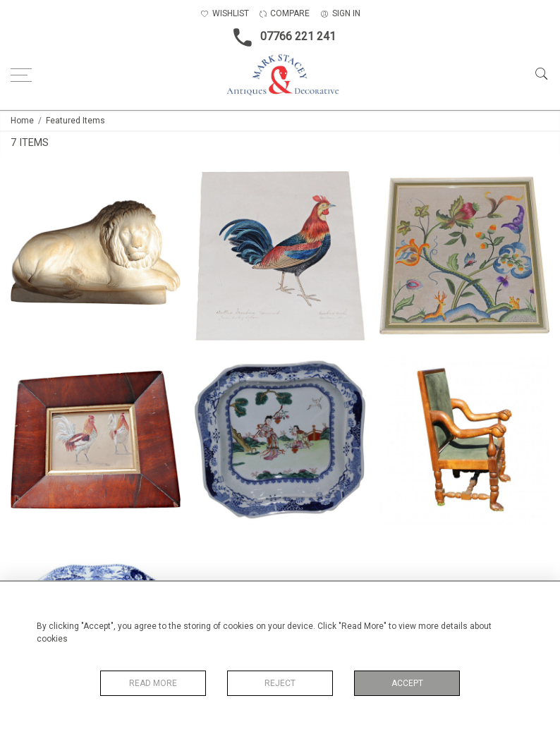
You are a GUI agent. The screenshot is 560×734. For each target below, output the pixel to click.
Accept (407, 683)
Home (22, 121)
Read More (153, 683)
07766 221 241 (280, 37)
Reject (280, 683)
